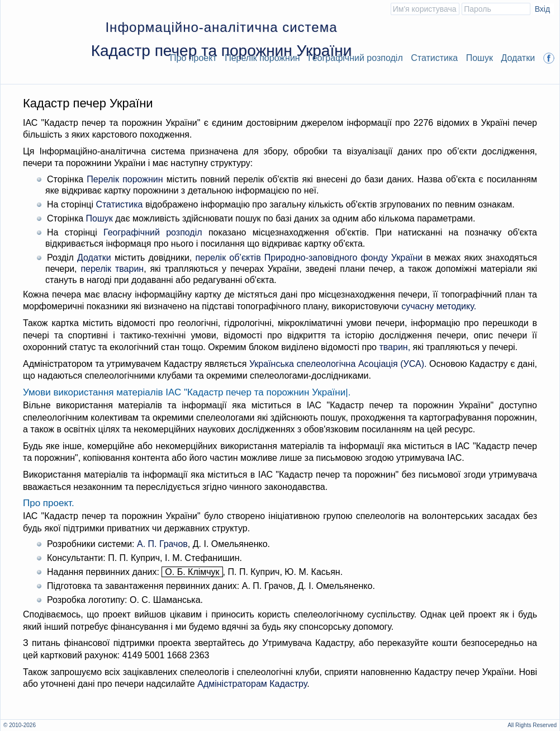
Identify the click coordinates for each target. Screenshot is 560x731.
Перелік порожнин (125, 179)
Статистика (434, 58)
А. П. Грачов (162, 544)
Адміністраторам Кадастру (252, 684)
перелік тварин (112, 269)
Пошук (480, 58)
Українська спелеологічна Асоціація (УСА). (338, 364)
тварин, (395, 347)
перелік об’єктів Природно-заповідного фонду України (309, 258)
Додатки (518, 58)
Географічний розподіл (355, 58)
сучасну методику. (439, 306)
